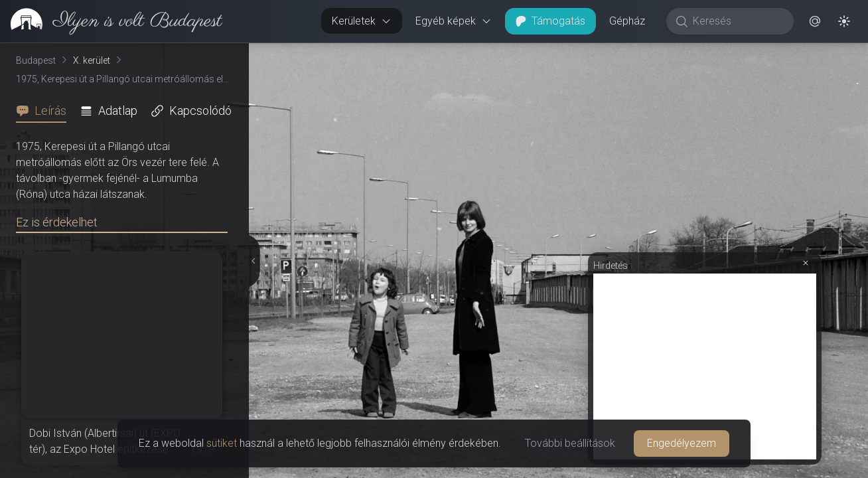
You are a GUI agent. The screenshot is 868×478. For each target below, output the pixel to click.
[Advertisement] (705, 366)
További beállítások (570, 443)
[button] (815, 21)
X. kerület (92, 60)
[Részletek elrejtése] (252, 261)
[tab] (45, 111)
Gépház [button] (627, 21)
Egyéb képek (454, 21)
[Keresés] (737, 21)
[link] (111, 21)
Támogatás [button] (550, 21)
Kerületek (362, 21)
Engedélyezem (682, 443)
